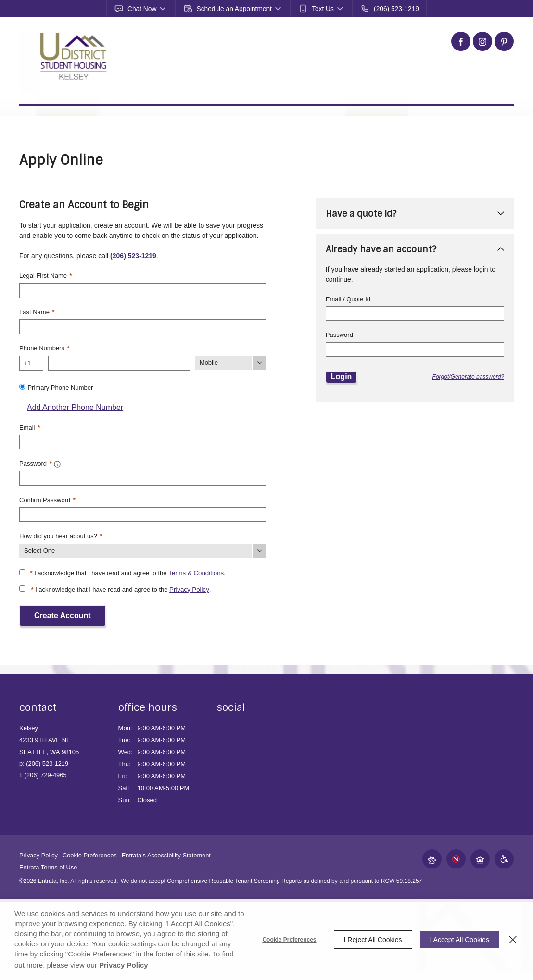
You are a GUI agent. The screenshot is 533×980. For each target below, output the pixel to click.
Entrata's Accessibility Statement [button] (168, 852)
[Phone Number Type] (231, 362)
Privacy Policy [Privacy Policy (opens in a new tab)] (137, 965)
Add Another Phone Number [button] (71, 406)
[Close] (513, 940)
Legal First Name (46, 276)
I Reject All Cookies (370, 940)
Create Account (63, 613)
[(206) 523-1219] (387, 9)
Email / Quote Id (348, 299)
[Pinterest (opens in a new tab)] (504, 41)
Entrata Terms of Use (49, 864)
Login (342, 377)
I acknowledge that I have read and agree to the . (127, 571)
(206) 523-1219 (133, 256)
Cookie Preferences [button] (90, 852)
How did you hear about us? (61, 534)
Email (30, 426)
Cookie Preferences (287, 940)
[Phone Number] (119, 362)
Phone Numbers (44, 347)
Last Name (37, 312)
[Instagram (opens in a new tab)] (482, 41)
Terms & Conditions (196, 571)
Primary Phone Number (60, 386)
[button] (143, 9)
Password (339, 335)
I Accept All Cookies (458, 940)
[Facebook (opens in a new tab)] (461, 41)
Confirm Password (47, 498)
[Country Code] (31, 362)
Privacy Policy (189, 587)
